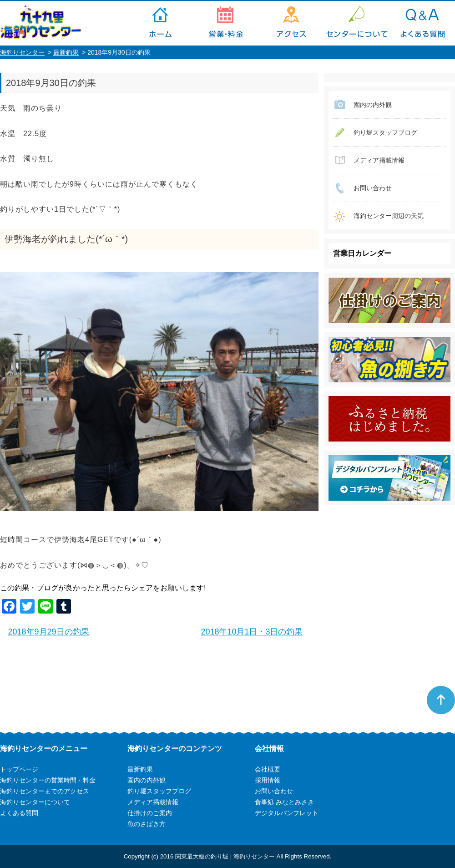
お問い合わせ (373, 188)
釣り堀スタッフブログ (385, 132)
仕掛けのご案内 (150, 813)
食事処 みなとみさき (284, 802)
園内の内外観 (373, 105)
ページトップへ (441, 700)
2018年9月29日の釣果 (49, 632)
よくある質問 (422, 23)
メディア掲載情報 (379, 160)
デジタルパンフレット (287, 813)
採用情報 (268, 780)
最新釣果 (66, 52)
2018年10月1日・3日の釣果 (252, 632)
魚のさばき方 (147, 824)
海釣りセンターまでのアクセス (291, 23)
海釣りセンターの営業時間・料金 (226, 23)
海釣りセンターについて (357, 23)
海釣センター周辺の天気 (389, 216)
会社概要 (268, 769)
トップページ (160, 23)
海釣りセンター (22, 52)
